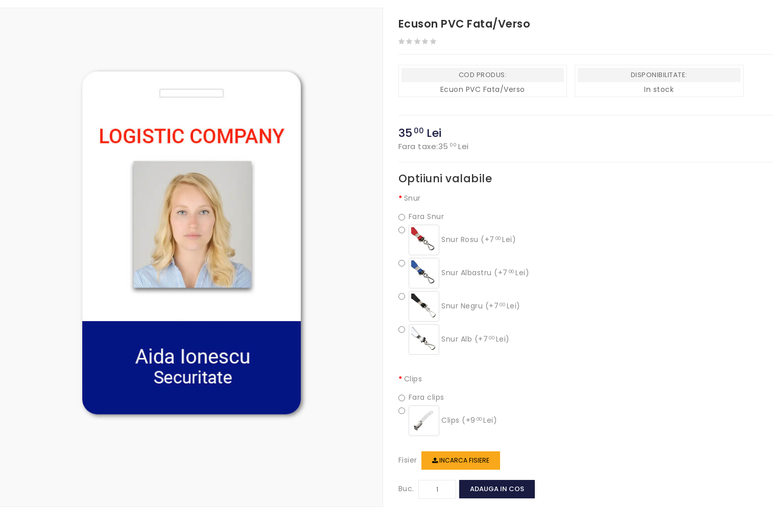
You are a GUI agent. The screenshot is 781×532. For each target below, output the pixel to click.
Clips (413, 379)
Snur (412, 198)
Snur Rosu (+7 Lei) (457, 240)
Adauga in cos (497, 489)
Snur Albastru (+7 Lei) (464, 273)
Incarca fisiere (461, 460)
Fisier (408, 460)
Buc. (406, 489)
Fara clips (421, 397)
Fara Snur (421, 217)
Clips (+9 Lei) (448, 421)
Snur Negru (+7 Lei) (459, 306)
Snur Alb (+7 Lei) (454, 340)
